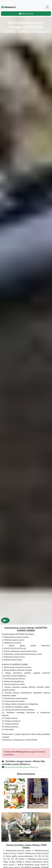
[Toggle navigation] (47, 7)
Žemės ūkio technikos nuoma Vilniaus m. (22, 767)
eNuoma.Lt (8, 7)
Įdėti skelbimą (26, 13)
